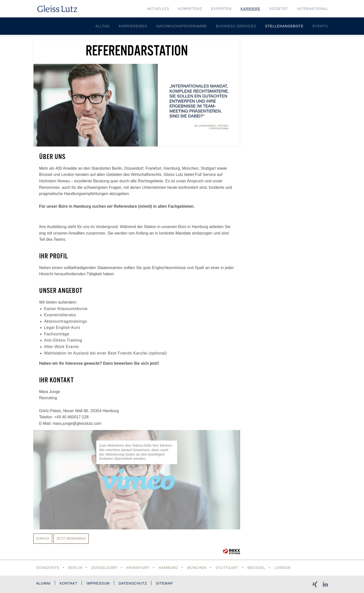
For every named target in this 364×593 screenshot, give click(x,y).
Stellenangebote (284, 26)
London (283, 568)
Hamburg (168, 568)
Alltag (103, 26)
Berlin (76, 568)
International (313, 9)
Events (320, 26)
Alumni (44, 583)
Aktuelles (158, 9)
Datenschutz (133, 583)
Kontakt (68, 583)
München (197, 568)
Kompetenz (190, 9)
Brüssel (256, 568)
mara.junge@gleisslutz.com (77, 423)
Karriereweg (133, 26)
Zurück (43, 538)
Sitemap (164, 583)
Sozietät (279, 9)
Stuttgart (227, 568)
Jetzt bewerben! (71, 538)
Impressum (98, 583)
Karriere (250, 9)
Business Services (236, 26)
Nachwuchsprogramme (182, 26)
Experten (221, 9)
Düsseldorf (104, 568)
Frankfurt (138, 568)
